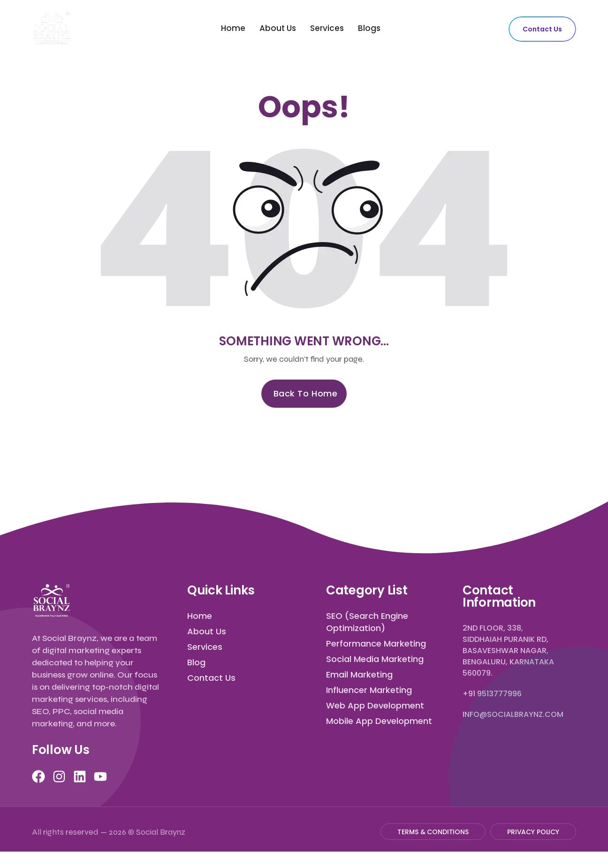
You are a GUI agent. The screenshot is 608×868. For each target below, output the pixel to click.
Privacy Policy (533, 832)
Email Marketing (359, 674)
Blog (196, 662)
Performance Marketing (376, 643)
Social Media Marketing (375, 659)
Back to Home (305, 393)
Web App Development (375, 705)
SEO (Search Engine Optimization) (367, 622)
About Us (278, 28)
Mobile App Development (379, 721)
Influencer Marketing (369, 690)
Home (233, 28)
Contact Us (542, 29)
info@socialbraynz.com (513, 714)
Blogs (369, 28)
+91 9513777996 (492, 694)
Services (327, 28)
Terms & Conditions (433, 832)
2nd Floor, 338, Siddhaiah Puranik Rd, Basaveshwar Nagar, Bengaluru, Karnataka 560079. (508, 651)
